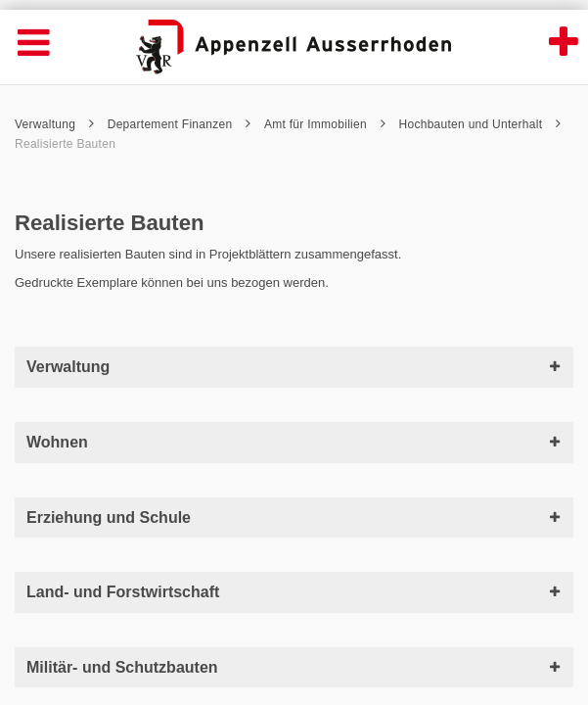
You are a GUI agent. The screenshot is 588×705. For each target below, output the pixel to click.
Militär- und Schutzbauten (294, 667)
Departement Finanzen (180, 124)
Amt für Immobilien (325, 124)
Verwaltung (54, 124)
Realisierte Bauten (65, 144)
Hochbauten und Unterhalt (480, 124)
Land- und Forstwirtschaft (294, 592)
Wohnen (294, 442)
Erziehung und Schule (294, 517)
